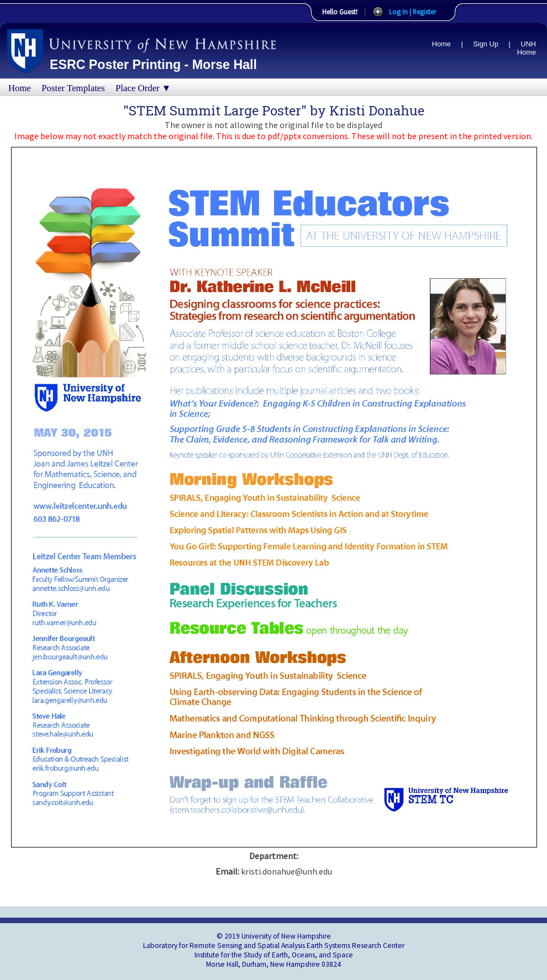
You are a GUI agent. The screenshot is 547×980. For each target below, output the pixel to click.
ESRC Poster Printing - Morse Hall (153, 65)
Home (441, 44)
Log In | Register (412, 12)
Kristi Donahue (377, 110)
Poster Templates (73, 88)
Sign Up (486, 44)
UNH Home (527, 48)
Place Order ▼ (143, 88)
